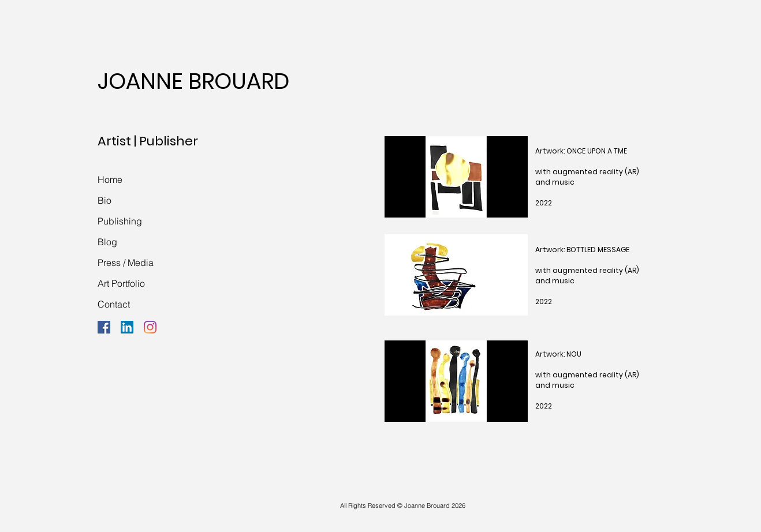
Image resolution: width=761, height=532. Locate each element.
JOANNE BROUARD (193, 81)
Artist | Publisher (148, 141)
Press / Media (126, 263)
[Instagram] (150, 327)
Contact (114, 304)
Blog (107, 242)
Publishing (120, 221)
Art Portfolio (121, 283)
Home (110, 179)
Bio (105, 200)
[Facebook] (104, 327)
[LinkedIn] (127, 327)
